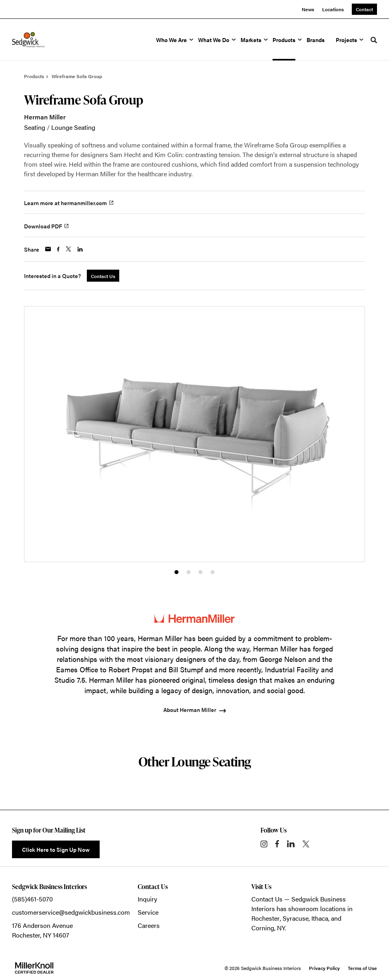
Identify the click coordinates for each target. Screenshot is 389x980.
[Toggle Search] (374, 40)
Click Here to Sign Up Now (56, 849)
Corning (263, 928)
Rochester (266, 918)
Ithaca (320, 918)
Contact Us (267, 899)
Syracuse (296, 918)
